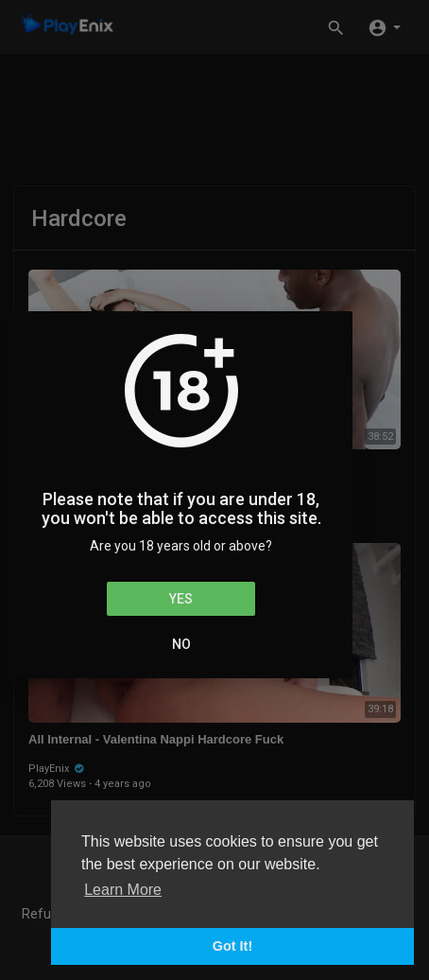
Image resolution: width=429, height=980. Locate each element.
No (181, 644)
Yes (181, 599)
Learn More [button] (123, 890)
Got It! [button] (232, 946)
